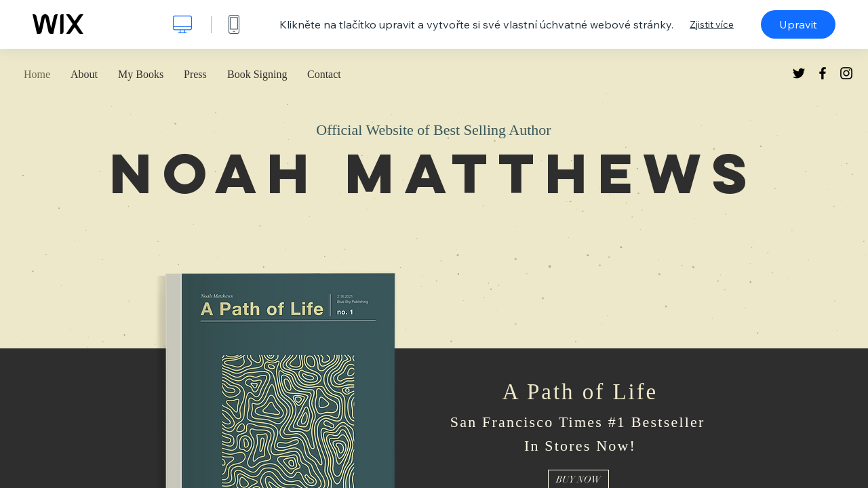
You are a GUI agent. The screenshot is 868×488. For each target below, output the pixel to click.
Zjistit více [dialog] (712, 24)
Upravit (798, 24)
